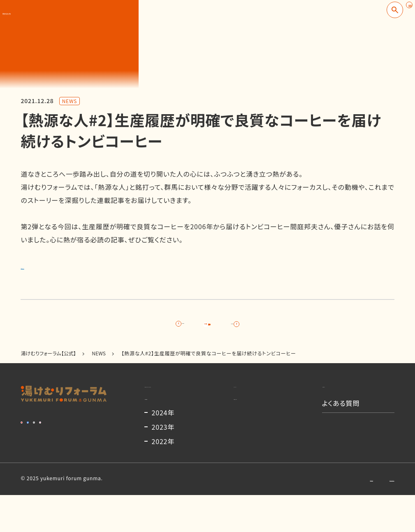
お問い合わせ (314, 515)
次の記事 (283, 327)
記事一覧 (207, 327)
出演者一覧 (250, 427)
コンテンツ (249, 402)
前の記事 (132, 327)
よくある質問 (341, 427)
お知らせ (335, 402)
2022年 (163, 478)
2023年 (163, 464)
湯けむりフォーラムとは (179, 402)
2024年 (163, 449)
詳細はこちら (40, 266)
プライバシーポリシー (370, 515)
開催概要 (158, 427)
